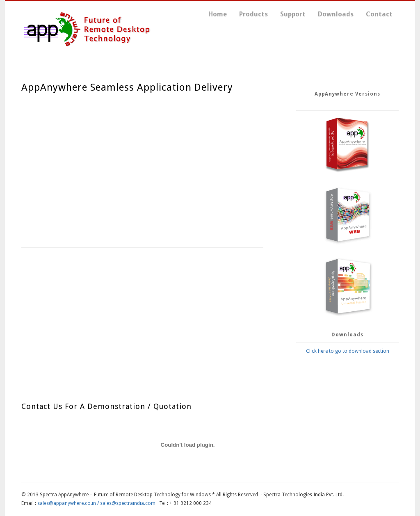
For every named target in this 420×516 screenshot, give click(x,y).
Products (253, 14)
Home (218, 14)
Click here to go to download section (348, 351)
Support (293, 14)
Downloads (336, 14)
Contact (379, 14)
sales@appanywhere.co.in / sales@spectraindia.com (96, 503)
